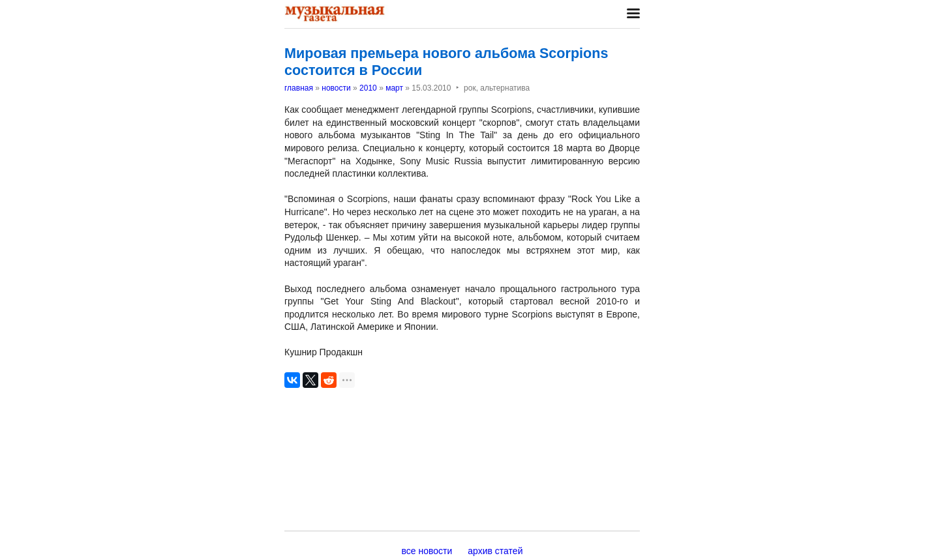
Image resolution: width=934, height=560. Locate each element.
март (394, 88)
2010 (368, 88)
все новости (427, 551)
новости (336, 88)
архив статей (495, 551)
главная (299, 88)
